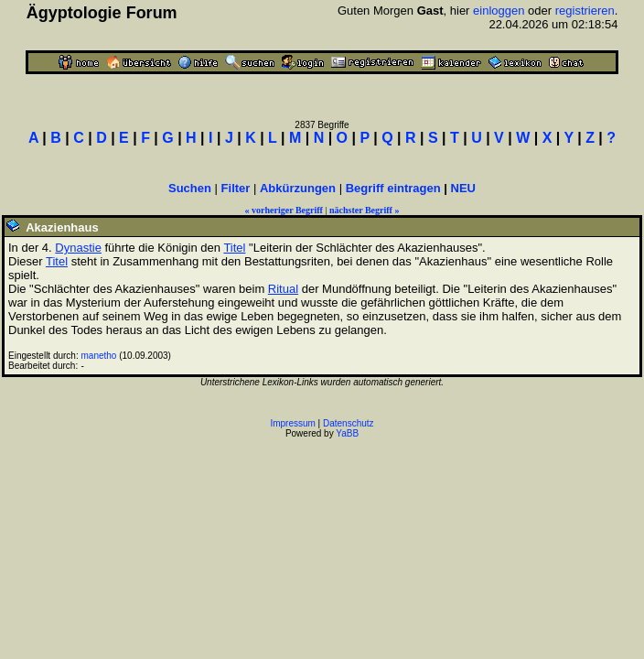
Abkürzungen (298, 188)
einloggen (499, 11)
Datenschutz (349, 423)
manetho (99, 356)
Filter (236, 188)
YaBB (347, 433)
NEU (463, 188)
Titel (234, 248)
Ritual (283, 289)
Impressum (292, 423)
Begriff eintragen (393, 188)
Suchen (190, 188)
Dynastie (78, 248)
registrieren (585, 11)
